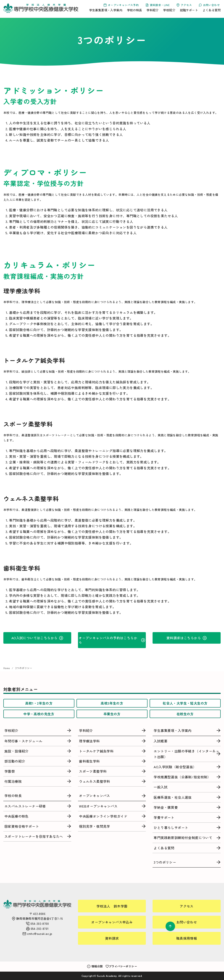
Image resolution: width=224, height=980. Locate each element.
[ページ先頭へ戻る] (170, 926)
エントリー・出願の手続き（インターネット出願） (186, 754)
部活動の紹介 (15, 761)
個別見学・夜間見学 (95, 826)
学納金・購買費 (166, 807)
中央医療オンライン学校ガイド (103, 816)
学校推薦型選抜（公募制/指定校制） (182, 777)
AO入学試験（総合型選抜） (175, 767)
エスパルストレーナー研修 (25, 806)
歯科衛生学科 (89, 761)
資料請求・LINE (157, 5)
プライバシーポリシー (121, 966)
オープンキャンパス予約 (121, 5)
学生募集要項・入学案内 (106, 10)
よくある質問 (212, 10)
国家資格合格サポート (22, 826)
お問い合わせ (209, 5)
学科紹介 (153, 10)
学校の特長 (134, 10)
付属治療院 (13, 781)
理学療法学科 (89, 741)
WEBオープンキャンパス (98, 806)
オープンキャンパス (95, 796)
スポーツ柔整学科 (93, 771)
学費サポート (164, 817)
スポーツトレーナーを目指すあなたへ (34, 836)
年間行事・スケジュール (23, 741)
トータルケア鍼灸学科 (96, 751)
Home (7, 668)
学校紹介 (169, 10)
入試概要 (161, 741)
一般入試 (161, 787)
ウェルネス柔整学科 (95, 781)
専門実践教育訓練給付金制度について (183, 838)
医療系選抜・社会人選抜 (173, 797)
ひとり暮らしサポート (171, 827)
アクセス (184, 5)
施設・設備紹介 (16, 751)
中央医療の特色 (16, 816)
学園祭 (10, 771)
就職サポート (189, 10)
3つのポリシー (24, 668)
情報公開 (95, 966)
